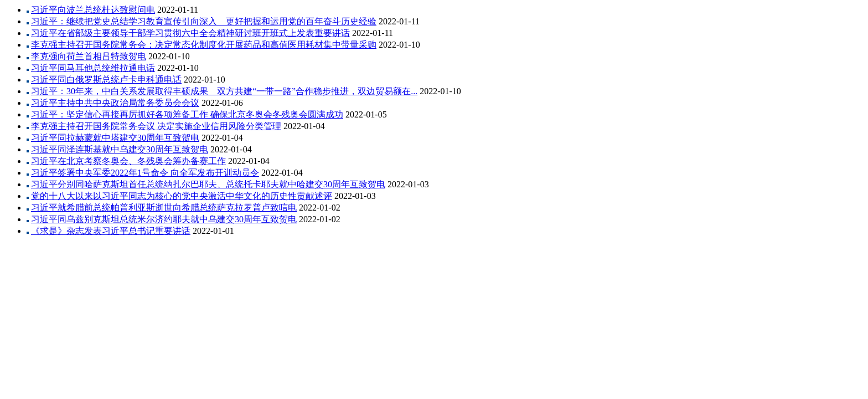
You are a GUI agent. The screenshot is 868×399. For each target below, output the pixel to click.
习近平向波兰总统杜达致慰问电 (93, 10)
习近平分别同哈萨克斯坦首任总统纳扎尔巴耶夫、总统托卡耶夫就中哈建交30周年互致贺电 (208, 184)
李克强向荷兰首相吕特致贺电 (89, 56)
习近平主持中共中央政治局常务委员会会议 (115, 103)
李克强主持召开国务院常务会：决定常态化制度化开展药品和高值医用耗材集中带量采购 (204, 45)
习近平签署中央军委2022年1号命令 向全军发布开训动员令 (145, 173)
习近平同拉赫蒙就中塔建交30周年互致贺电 (115, 138)
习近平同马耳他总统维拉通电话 (93, 68)
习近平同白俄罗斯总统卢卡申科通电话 (106, 80)
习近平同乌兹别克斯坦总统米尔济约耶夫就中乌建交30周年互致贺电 (164, 219)
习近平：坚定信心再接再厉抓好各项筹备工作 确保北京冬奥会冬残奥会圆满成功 (187, 114)
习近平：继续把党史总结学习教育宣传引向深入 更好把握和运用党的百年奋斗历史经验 (204, 21)
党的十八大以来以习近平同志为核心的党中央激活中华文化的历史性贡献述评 (182, 196)
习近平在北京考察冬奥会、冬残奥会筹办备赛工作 (128, 161)
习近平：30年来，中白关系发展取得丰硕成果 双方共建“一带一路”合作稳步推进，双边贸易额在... (224, 91)
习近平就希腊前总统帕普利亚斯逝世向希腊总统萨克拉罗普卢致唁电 (164, 208)
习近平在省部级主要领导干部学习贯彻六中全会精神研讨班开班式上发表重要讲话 (190, 33)
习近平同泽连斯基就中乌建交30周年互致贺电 (120, 149)
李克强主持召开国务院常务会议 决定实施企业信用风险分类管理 (156, 126)
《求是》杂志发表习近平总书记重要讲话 (111, 231)
